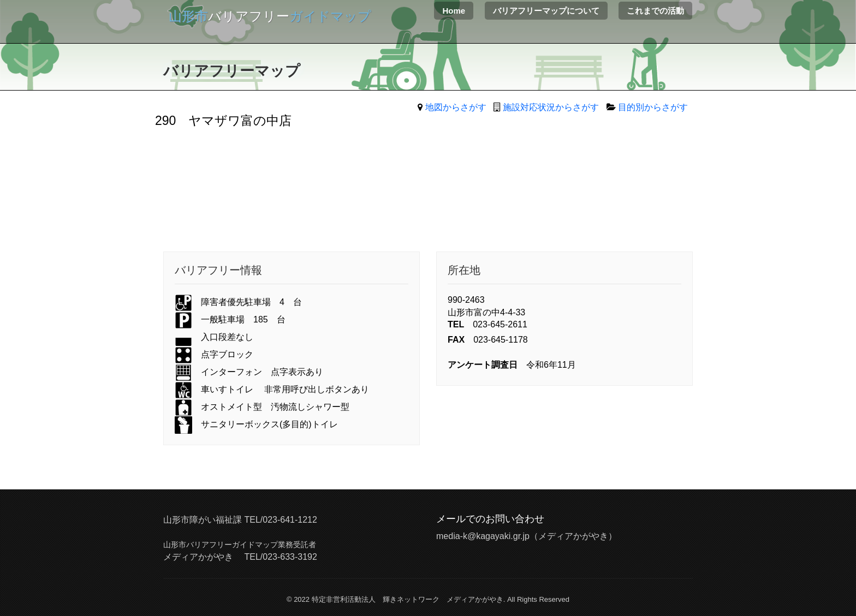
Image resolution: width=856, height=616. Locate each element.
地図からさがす (456, 107)
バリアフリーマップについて (546, 11)
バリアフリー (270, 16)
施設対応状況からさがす (551, 107)
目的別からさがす (653, 107)
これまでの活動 (655, 11)
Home (454, 11)
